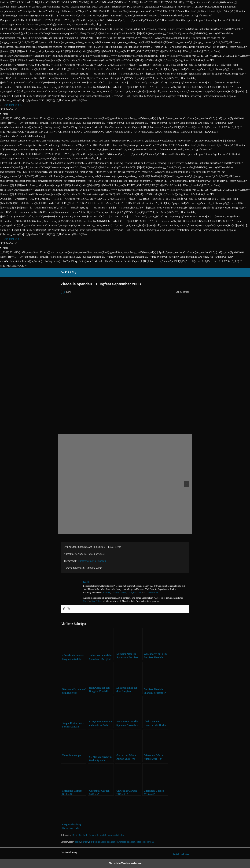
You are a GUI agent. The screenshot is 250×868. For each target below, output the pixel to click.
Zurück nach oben (181, 854)
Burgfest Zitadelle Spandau (92, 561)
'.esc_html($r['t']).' (13, 105)
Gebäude (137, 593)
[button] (187, 484)
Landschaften (152, 593)
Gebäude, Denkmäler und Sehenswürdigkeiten (102, 835)
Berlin (75, 835)
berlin (78, 842)
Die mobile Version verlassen (125, 863)
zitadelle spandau (145, 842)
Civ (85, 601)
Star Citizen (97, 601)
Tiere (130, 593)
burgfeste (121, 842)
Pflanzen (106, 593)
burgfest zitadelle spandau (102, 842)
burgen (85, 842)
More (6, 114)
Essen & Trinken (119, 593)
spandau (131, 842)
